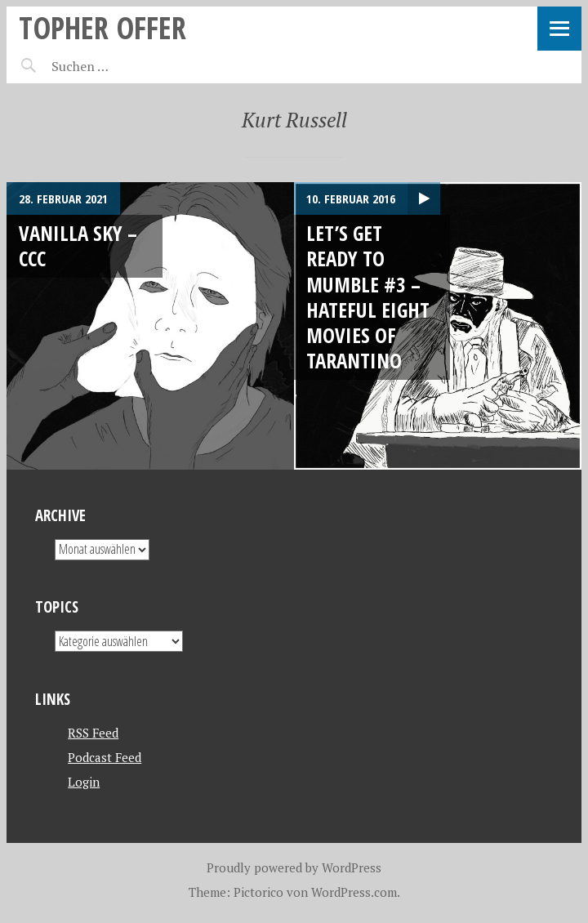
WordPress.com (354, 892)
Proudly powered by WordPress (294, 867)
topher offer (102, 27)
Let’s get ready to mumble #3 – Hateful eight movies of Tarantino (368, 297)
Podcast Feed (105, 757)
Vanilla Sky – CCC (78, 245)
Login (84, 782)
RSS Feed (93, 733)
